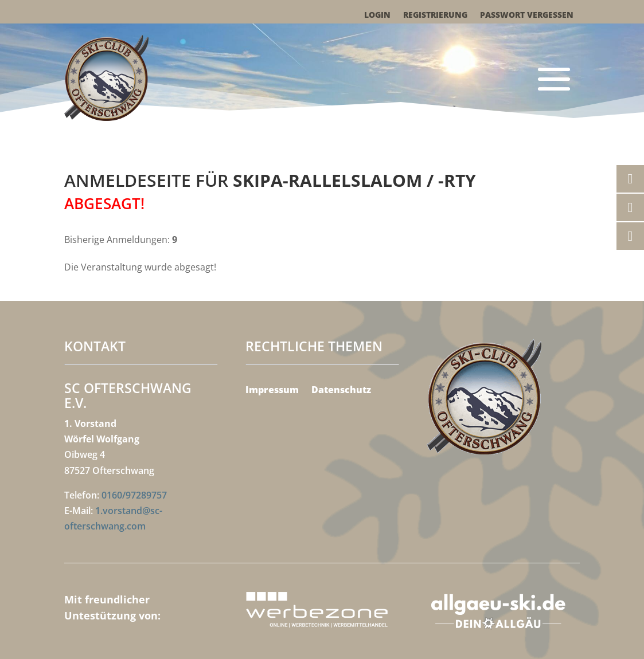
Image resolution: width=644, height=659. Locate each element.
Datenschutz (341, 391)
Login (377, 15)
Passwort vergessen (527, 15)
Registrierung (435, 15)
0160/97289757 (134, 495)
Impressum (272, 391)
